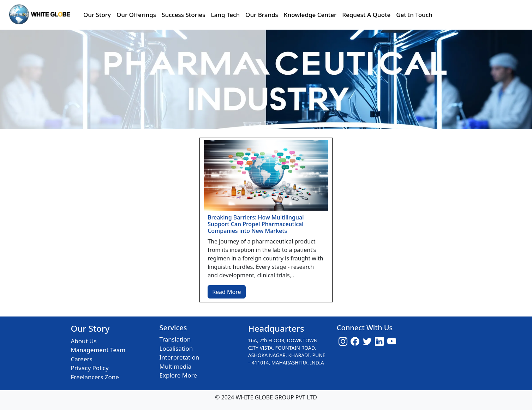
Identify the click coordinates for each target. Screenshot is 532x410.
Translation (175, 339)
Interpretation (180, 357)
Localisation (176, 348)
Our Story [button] (97, 15)
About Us (83, 341)
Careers (81, 359)
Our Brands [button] (262, 15)
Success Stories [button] (183, 15)
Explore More (178, 375)
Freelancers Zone (95, 377)
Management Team (98, 350)
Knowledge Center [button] (310, 15)
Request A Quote (366, 15)
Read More (226, 292)
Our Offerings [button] (136, 15)
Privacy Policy (89, 368)
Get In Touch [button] (414, 15)
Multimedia (176, 366)
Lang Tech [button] (226, 15)
